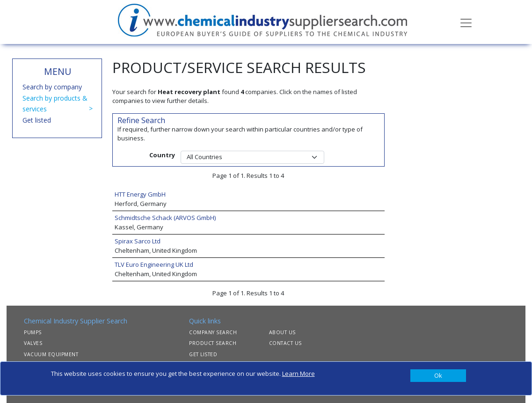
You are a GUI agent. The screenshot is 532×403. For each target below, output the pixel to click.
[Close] (438, 376)
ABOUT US (282, 332)
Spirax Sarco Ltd (138, 241)
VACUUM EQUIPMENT (51, 354)
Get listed (37, 120)
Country (162, 155)
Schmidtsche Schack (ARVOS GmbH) (165, 218)
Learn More (299, 374)
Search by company (52, 87)
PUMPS (33, 332)
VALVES (33, 343)
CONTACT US (285, 343)
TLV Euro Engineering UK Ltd (154, 264)
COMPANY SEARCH (213, 332)
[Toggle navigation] (466, 22)
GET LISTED (203, 354)
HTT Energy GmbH (140, 194)
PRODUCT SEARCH (213, 343)
